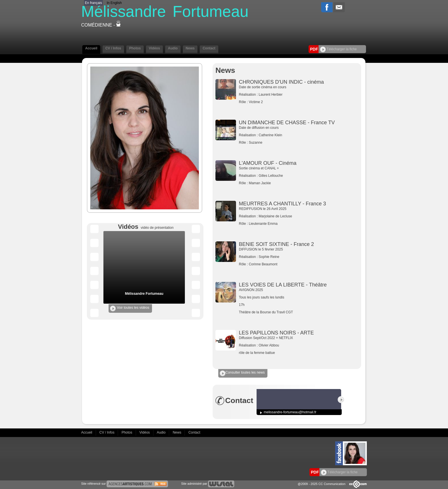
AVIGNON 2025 (282, 301)
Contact (209, 48)
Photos (135, 48)
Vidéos (154, 48)
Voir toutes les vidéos (130, 308)
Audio (173, 48)
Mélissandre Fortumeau (144, 294)
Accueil (91, 48)
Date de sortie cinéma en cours (282, 95)
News (190, 48)
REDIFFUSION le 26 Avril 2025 (282, 216)
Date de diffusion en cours (282, 135)
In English (114, 3)
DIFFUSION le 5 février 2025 (282, 257)
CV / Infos (113, 48)
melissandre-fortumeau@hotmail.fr (290, 412)
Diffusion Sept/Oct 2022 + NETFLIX (282, 345)
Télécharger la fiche (338, 49)
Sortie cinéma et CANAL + (282, 176)
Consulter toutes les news (242, 373)
